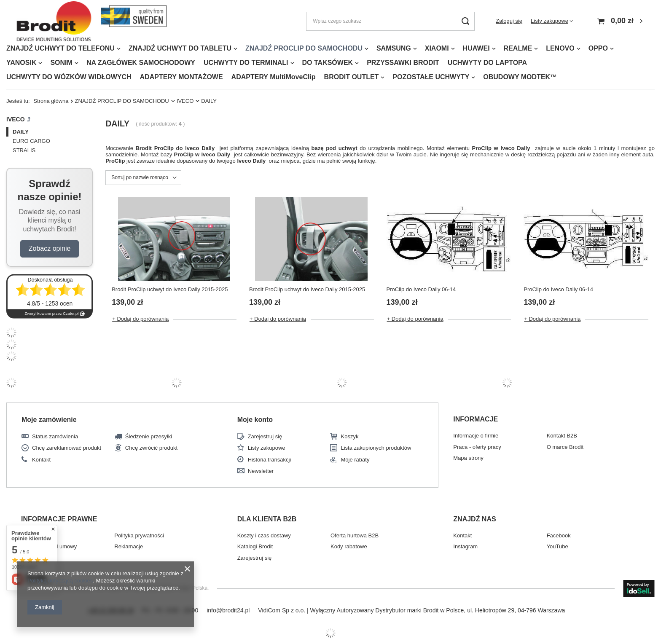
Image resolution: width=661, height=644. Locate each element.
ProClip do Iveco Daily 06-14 (421, 289)
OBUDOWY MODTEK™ (520, 77)
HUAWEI (476, 48)
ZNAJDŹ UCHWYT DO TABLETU (180, 48)
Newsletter (261, 471)
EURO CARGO (31, 141)
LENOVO (560, 48)
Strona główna (51, 101)
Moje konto (255, 420)
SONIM (61, 63)
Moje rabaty (355, 460)
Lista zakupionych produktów (376, 448)
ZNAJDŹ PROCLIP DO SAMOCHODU (304, 48)
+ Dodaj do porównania (140, 319)
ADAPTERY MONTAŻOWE (181, 77)
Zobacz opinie (50, 248)
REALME (518, 48)
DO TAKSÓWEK (328, 63)
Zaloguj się (509, 21)
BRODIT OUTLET (352, 77)
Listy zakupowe (549, 21)
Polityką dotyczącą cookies (60, 581)
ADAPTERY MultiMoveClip (274, 77)
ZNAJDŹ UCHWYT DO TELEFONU (60, 48)
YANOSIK (21, 63)
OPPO (598, 48)
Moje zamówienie (49, 420)
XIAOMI (437, 48)
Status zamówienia (55, 436)
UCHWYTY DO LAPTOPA (487, 63)
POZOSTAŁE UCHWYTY (431, 77)
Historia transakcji (270, 460)
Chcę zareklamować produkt (67, 448)
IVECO (185, 101)
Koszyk (349, 436)
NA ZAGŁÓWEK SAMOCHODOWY (141, 63)
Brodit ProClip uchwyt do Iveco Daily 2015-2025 (170, 289)
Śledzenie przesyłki (149, 436)
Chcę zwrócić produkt (151, 448)
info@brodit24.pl (228, 610)
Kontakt (41, 460)
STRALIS (24, 150)
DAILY (21, 132)
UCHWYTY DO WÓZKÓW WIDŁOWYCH (69, 77)
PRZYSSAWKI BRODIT (403, 63)
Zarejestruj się (265, 436)
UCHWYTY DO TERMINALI (246, 63)
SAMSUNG (394, 48)
